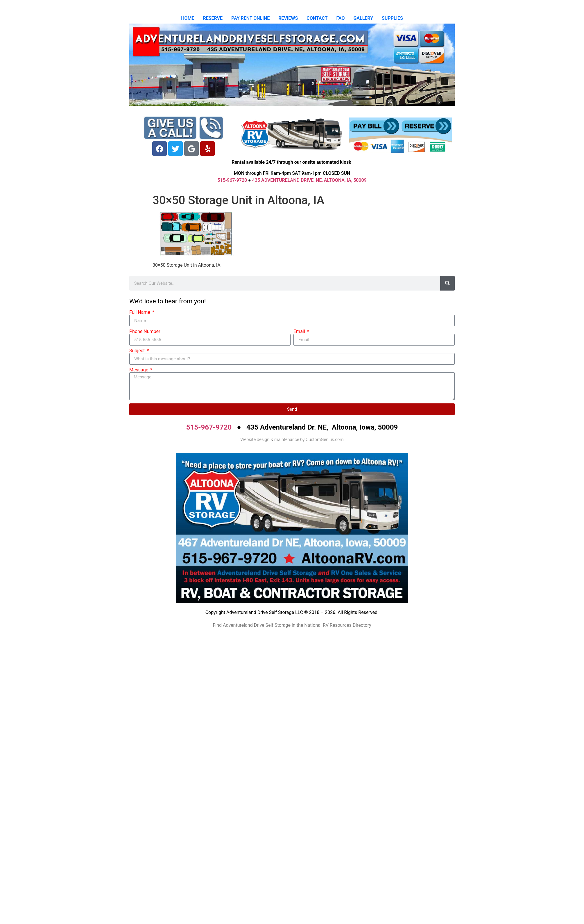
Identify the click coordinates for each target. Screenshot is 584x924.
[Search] (447, 283)
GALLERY (363, 18)
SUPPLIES (392, 18)
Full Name (140, 312)
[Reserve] (427, 126)
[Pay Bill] (375, 126)
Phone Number (145, 332)
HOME (188, 18)
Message (139, 370)
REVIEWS (288, 18)
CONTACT (317, 18)
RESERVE (213, 18)
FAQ (340, 18)
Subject (138, 351)
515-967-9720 (232, 180)
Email (300, 332)
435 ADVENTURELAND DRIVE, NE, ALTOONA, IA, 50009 (309, 180)
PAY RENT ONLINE (250, 18)
